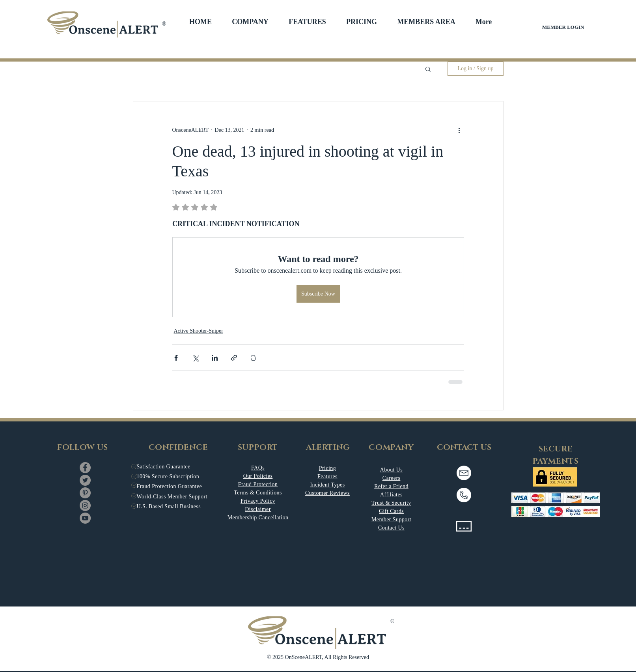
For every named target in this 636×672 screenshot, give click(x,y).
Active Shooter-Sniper (199, 331)
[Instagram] (85, 505)
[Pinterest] (85, 493)
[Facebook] (85, 468)
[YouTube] (85, 518)
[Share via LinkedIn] (215, 358)
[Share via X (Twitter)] (195, 358)
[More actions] (459, 130)
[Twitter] (85, 480)
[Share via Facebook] (176, 358)
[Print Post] (253, 358)
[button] (250, 22)
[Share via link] (234, 358)
